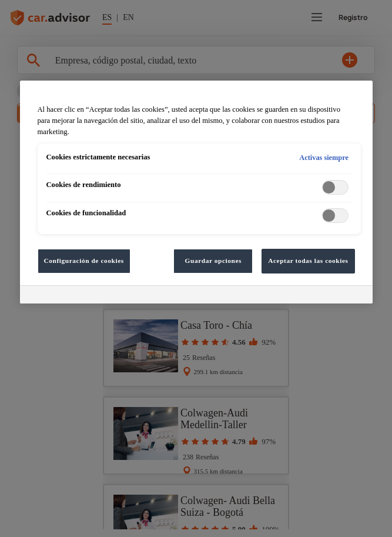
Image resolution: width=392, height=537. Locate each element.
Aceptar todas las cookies (308, 261)
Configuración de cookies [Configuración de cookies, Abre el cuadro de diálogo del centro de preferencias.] (84, 261)
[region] (196, 192)
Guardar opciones (213, 261)
